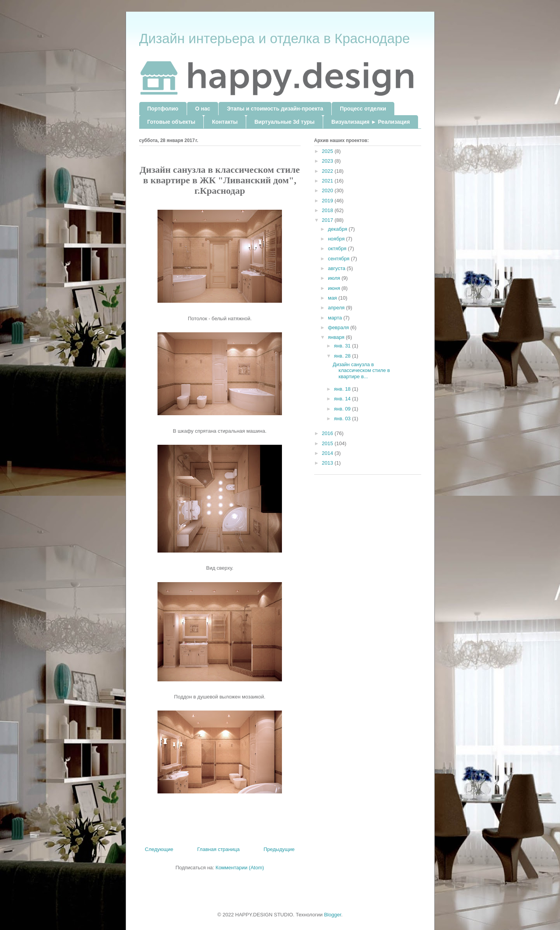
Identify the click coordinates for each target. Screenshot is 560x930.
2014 (328, 453)
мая (333, 298)
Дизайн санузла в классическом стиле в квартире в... (361, 370)
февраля (339, 327)
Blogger (332, 915)
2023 (328, 161)
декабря (338, 229)
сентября (339, 259)
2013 (328, 463)
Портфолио (163, 109)
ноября (337, 239)
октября (338, 248)
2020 (328, 190)
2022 (328, 171)
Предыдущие (279, 849)
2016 (328, 433)
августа (337, 268)
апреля (337, 308)
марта (336, 318)
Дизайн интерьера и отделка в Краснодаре (275, 38)
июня (335, 288)
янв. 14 (343, 399)
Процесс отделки (363, 109)
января (337, 337)
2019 (328, 201)
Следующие (159, 849)
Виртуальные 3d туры (284, 122)
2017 (328, 220)
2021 (328, 181)
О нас (203, 109)
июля (335, 278)
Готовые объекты (171, 122)
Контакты (225, 122)
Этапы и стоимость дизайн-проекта (275, 109)
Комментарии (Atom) (240, 868)
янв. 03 (343, 418)
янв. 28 (343, 356)
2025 (328, 151)
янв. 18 (343, 389)
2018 (328, 210)
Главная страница (218, 849)
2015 (328, 443)
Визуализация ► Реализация (371, 122)
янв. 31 (343, 346)
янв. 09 (343, 409)
